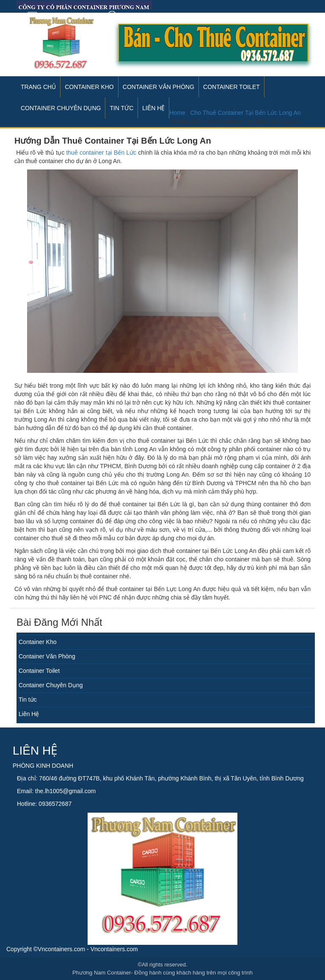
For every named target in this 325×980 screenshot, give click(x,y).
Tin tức (28, 700)
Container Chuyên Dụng (51, 685)
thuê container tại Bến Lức (101, 153)
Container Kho (89, 87)
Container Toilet (231, 87)
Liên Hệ (29, 714)
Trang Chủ (38, 87)
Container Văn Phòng (158, 87)
